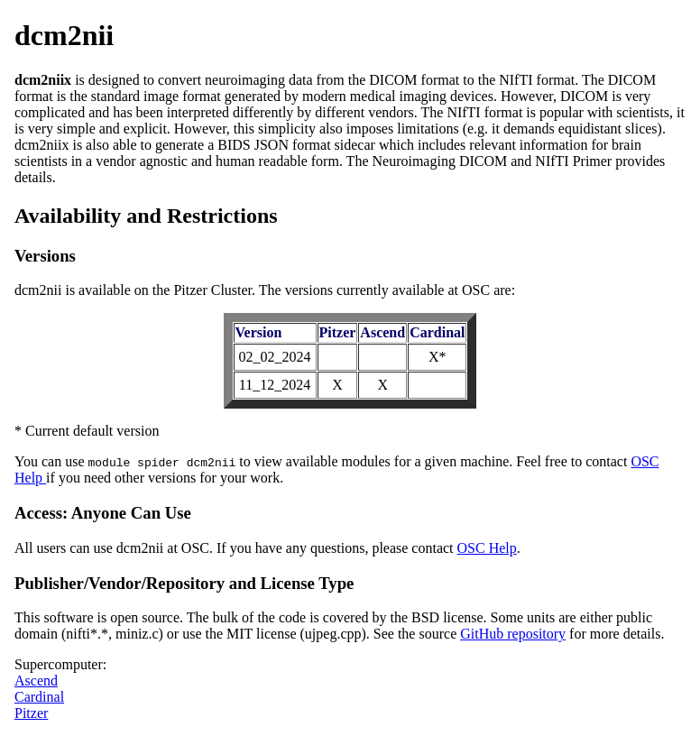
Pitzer (31, 713)
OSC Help (487, 548)
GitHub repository (513, 634)
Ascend (36, 681)
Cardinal (39, 697)
